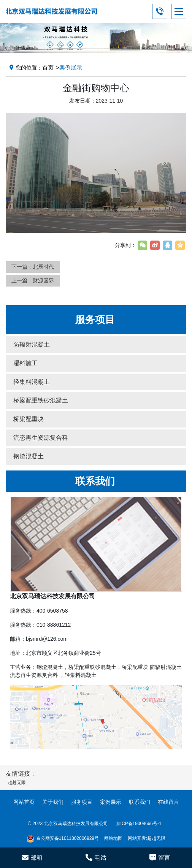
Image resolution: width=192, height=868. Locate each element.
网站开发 (137, 838)
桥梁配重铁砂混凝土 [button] (41, 400)
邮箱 (32, 857)
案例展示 (111, 802)
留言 (160, 857)
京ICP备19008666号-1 (139, 824)
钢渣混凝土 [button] (29, 456)
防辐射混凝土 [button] (32, 345)
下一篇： (33, 267)
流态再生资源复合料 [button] (41, 438)
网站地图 (113, 838)
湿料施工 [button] (25, 363)
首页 (48, 67)
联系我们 (140, 802)
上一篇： (33, 280)
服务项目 (82, 802)
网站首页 (24, 802)
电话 (96, 857)
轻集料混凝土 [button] (32, 382)
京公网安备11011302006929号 (63, 839)
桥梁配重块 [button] (29, 419)
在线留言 (168, 802)
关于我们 (53, 802)
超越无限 (156, 838)
